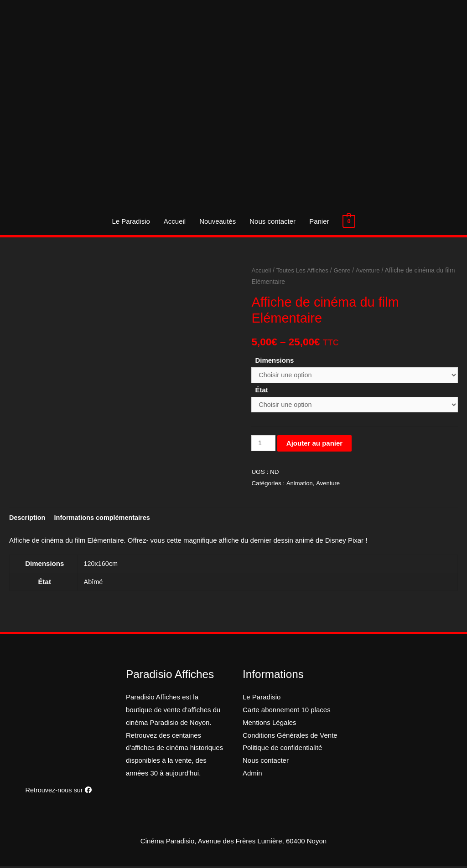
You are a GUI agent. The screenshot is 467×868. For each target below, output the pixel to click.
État (261, 390)
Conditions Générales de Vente (290, 737)
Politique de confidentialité (282, 750)
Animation (300, 485)
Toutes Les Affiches (304, 270)
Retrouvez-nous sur (58, 792)
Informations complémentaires (105, 519)
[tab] (28, 519)
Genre (345, 270)
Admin (252, 775)
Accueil (175, 221)
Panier (319, 221)
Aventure (371, 270)
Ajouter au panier (315, 444)
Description (28, 519)
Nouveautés (218, 221)
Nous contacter (272, 221)
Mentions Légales (270, 724)
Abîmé (94, 584)
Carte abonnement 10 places (287, 712)
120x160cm (102, 566)
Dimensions (274, 360)
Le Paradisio (131, 221)
